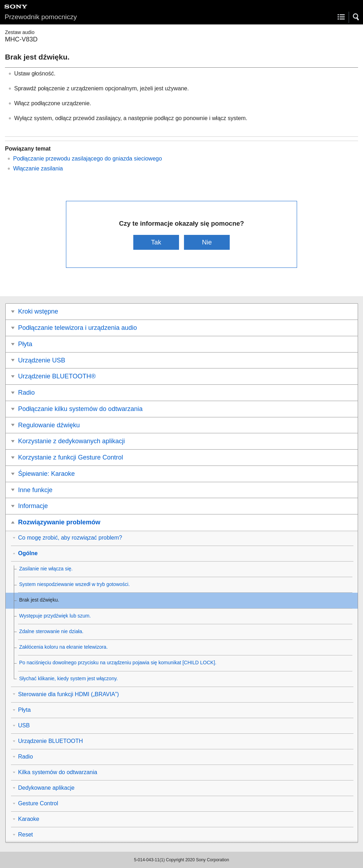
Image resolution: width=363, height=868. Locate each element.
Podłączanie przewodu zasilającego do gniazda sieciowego (88, 159)
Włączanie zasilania (38, 168)
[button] (356, 17)
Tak (156, 242)
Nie (207, 242)
